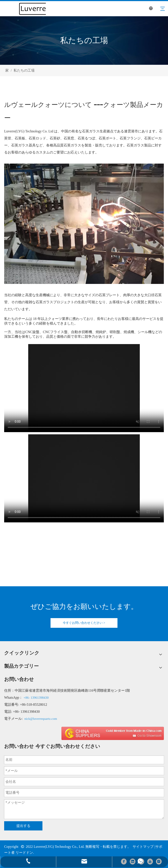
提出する (23, 826)
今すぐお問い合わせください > (84, 623)
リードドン (24, 853)
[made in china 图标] (113, 733)
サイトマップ (143, 847)
